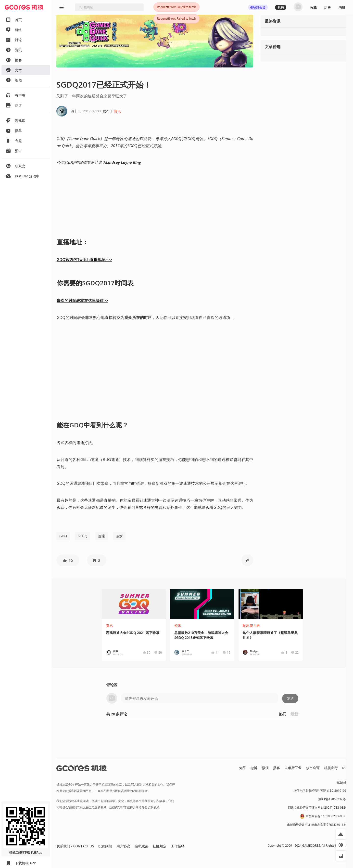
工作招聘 (178, 846)
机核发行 (331, 768)
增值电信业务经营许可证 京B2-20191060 (321, 791)
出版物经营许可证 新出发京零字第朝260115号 (318, 825)
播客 (277, 768)
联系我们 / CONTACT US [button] (75, 846)
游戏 (119, 536)
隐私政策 (141, 846)
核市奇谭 (313, 768)
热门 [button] (283, 714)
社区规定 (160, 846)
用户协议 (123, 846)
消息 (342, 7)
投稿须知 (105, 846)
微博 (254, 768)
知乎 (243, 768)
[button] (68, 560)
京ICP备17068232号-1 (333, 799)
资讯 (117, 111)
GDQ (63, 536)
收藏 (313, 7)
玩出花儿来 (251, 625)
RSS (345, 768)
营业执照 (342, 782)
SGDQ (82, 536)
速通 (101, 536)
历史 (328, 7)
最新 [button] (294, 714)
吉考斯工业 (293, 768)
